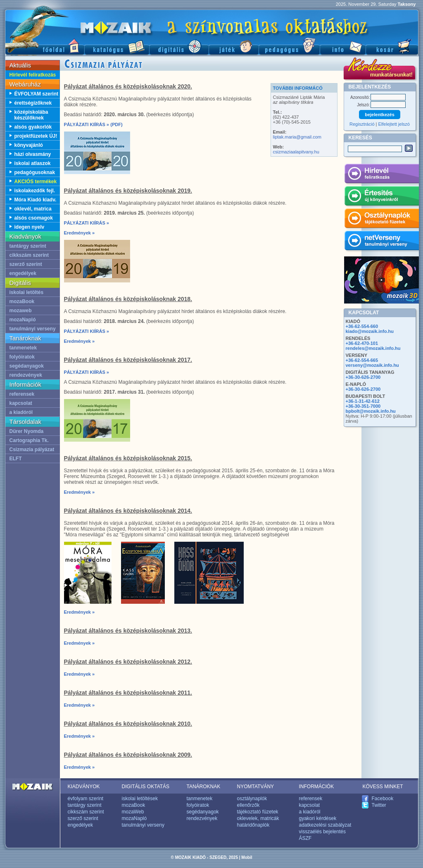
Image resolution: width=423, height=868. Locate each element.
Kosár (392, 46)
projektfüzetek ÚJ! (36, 136)
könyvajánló (29, 145)
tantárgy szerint (28, 246)
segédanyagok (27, 366)
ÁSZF (305, 838)
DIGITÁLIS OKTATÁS (146, 787)
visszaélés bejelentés (322, 832)
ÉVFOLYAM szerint (36, 94)
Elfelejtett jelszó (394, 124)
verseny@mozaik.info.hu (372, 365)
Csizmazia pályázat (32, 450)
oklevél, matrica (33, 209)
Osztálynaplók (381, 220)
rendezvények (26, 375)
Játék (234, 46)
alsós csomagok (34, 218)
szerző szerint (26, 264)
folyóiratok (22, 357)
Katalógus (117, 46)
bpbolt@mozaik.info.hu (371, 411)
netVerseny (381, 242)
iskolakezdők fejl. (35, 191)
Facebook (383, 799)
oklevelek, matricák (258, 818)
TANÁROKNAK (204, 787)
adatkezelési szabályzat (325, 825)
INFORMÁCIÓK (317, 787)
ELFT (16, 459)
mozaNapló (23, 320)
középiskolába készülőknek (31, 115)
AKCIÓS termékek (36, 182)
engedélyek (23, 273)
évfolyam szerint (86, 799)
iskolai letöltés (27, 292)
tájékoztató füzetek (258, 812)
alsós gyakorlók (33, 127)
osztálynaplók (252, 799)
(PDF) (116, 124)
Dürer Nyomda (27, 431)
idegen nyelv (30, 227)
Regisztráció (362, 124)
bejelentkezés (380, 115)
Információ (343, 46)
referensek (22, 394)
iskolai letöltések (140, 799)
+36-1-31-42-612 (363, 401)
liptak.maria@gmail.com (297, 137)
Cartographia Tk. (29, 440)
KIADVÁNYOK (84, 787)
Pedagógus (289, 46)
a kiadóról (21, 412)
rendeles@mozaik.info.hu (373, 348)
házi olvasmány (33, 154)
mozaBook (22, 301)
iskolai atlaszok (33, 163)
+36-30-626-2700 (363, 377)
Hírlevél (381, 175)
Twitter (379, 805)
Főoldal (45, 46)
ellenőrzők (248, 805)
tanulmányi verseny (33, 329)
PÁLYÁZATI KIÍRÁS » (87, 124)
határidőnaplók (253, 825)
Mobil (247, 857)
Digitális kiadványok (179, 46)
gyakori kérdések (318, 818)
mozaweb (21, 311)
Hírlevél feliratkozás (33, 75)
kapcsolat (21, 403)
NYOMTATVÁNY (256, 787)
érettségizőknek (33, 103)
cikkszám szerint (29, 255)
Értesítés (381, 197)
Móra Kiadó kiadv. (36, 200)
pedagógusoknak (35, 172)
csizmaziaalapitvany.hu (296, 152)
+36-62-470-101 (362, 343)
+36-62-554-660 (362, 326)
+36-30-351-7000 (363, 406)
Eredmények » (80, 233)
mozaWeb (133, 812)
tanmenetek (23, 348)
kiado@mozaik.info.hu (370, 331)
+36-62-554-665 (362, 360)
